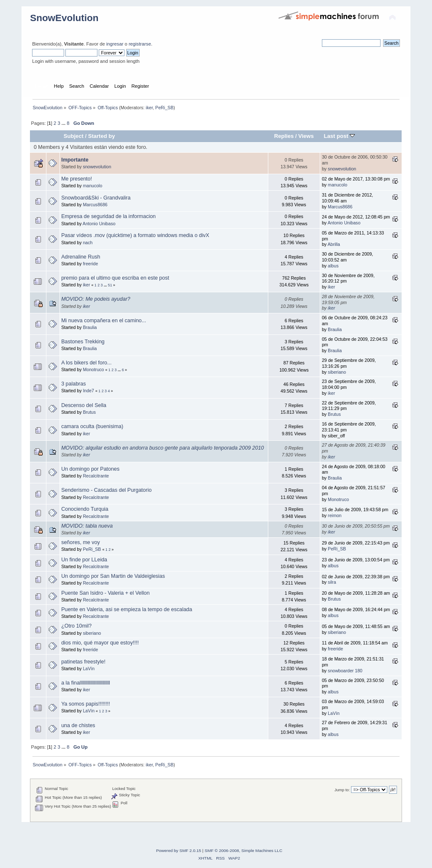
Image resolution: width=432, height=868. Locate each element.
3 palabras (73, 384)
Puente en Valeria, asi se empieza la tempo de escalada (127, 609)
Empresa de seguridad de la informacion (108, 216)
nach (88, 243)
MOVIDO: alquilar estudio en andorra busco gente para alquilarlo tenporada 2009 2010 (162, 448)
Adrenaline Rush (81, 257)
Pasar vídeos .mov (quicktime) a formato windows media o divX (135, 235)
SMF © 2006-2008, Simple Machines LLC (243, 850)
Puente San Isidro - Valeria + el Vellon (105, 593)
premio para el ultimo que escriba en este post (115, 278)
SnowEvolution (64, 18)
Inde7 (88, 391)
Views (306, 136)
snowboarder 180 (345, 671)
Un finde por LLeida (84, 560)
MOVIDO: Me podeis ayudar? (96, 299)
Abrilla (334, 244)
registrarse (140, 44)
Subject (74, 136)
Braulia (90, 327)
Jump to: (342, 790)
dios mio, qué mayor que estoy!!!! (100, 643)
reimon (335, 515)
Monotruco (93, 369)
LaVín (89, 669)
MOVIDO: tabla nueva (87, 526)
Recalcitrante (96, 476)
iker (150, 108)
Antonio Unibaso (99, 224)
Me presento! (77, 179)
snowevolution (97, 167)
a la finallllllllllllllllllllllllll (86, 683)
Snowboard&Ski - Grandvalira (96, 198)
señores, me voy (80, 542)
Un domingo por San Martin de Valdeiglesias (113, 576)
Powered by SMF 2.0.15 (179, 850)
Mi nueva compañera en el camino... (104, 321)
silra (332, 582)
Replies (284, 136)
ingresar (115, 44)
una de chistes (78, 725)
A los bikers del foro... (86, 363)
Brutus (89, 412)
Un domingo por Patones (90, 469)
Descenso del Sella (84, 405)
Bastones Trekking (83, 342)
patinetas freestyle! (83, 662)
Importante (75, 160)
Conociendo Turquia (85, 509)
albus (333, 266)
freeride (90, 264)
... (64, 123)
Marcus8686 (95, 205)
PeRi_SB (164, 108)
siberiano (337, 372)
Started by (102, 136)
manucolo (92, 186)
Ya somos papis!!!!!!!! (86, 704)
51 (110, 285)
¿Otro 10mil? (76, 626)
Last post (340, 136)
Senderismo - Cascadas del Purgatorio (106, 490)
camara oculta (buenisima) (92, 426)
